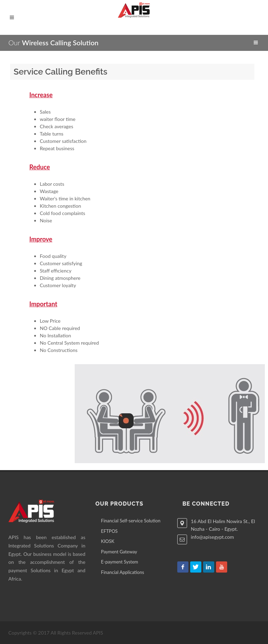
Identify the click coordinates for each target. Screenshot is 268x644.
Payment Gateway (119, 552)
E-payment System (119, 562)
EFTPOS (109, 531)
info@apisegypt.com (213, 537)
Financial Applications (122, 572)
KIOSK (107, 541)
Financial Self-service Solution (131, 521)
